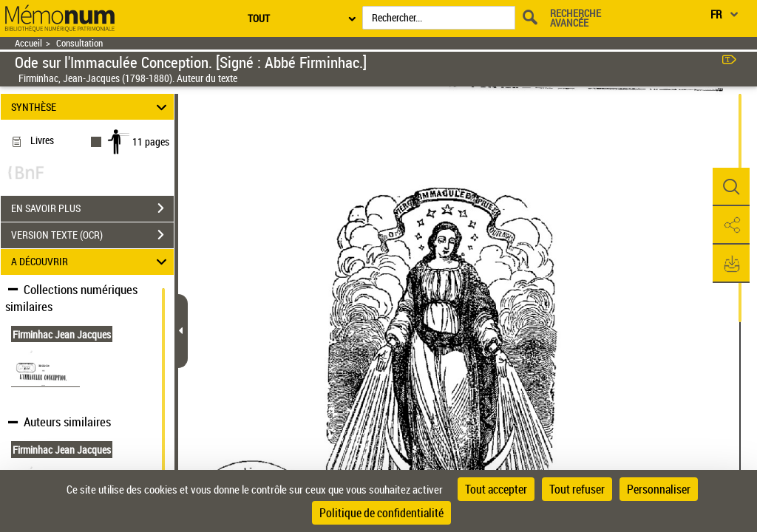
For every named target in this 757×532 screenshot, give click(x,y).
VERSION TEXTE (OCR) (92, 235)
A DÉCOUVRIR (91, 262)
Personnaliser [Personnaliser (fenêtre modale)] (659, 489)
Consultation (79, 43)
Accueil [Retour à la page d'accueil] (28, 43)
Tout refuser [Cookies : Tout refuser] (577, 489)
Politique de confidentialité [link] (381, 513)
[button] (731, 187)
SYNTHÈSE (91, 107)
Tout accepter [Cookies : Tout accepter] (496, 489)
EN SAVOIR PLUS (92, 208)
